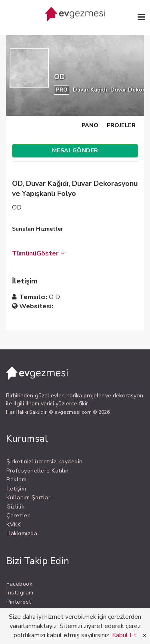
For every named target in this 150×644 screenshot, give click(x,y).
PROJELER (121, 125)
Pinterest (19, 602)
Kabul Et (124, 635)
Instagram (20, 593)
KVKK (14, 525)
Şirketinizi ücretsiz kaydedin (45, 462)
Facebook (19, 584)
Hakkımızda (22, 533)
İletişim (16, 489)
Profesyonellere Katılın (38, 471)
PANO (90, 125)
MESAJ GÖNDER (75, 151)
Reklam (16, 480)
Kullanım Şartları (29, 497)
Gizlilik (15, 507)
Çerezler (18, 515)
